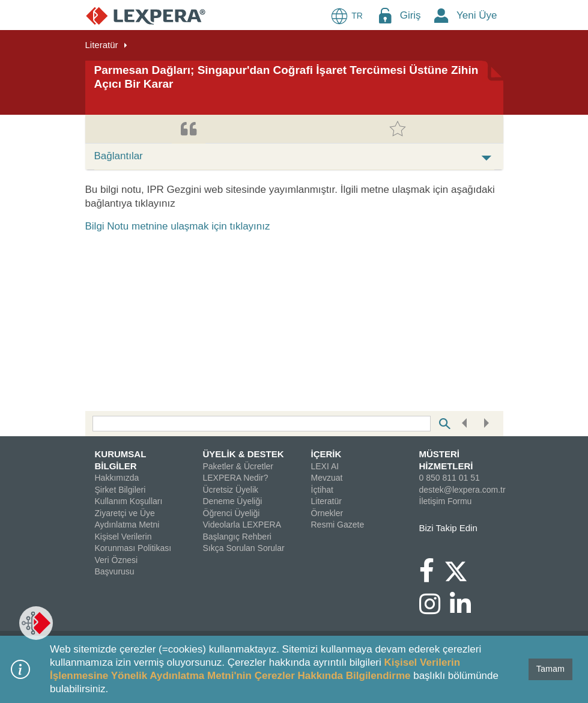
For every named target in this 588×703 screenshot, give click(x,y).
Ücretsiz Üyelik (231, 490)
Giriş (411, 15)
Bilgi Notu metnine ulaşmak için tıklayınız (178, 226)
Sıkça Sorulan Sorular (244, 548)
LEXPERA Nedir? (236, 478)
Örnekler (327, 513)
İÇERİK (326, 454)
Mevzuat (327, 478)
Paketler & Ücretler (238, 466)
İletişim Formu (446, 501)
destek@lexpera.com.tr (462, 490)
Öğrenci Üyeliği (232, 513)
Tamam (550, 669)
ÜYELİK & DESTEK (244, 454)
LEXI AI (325, 466)
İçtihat (322, 490)
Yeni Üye (477, 15)
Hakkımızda (117, 478)
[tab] (189, 129)
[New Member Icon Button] (441, 15)
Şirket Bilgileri (120, 490)
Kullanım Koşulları (129, 501)
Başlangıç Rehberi (237, 537)
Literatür (102, 45)
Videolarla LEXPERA (242, 525)
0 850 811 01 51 (450, 478)
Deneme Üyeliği (233, 501)
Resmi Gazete (338, 525)
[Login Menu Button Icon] (385, 15)
